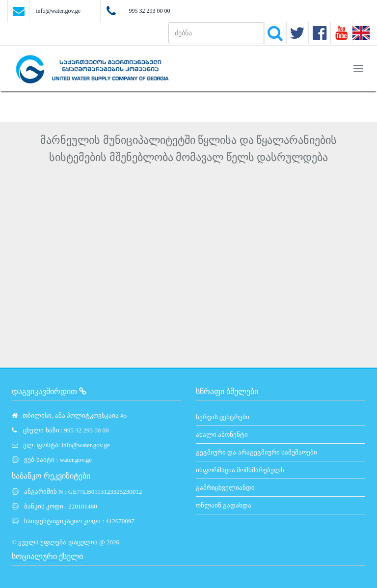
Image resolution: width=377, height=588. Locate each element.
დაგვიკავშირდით (49, 391)
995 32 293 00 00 (149, 11)
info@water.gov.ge (58, 11)
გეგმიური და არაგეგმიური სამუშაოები (256, 452)
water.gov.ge (76, 460)
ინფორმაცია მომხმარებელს (240, 470)
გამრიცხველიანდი (225, 488)
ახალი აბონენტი (222, 435)
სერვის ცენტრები (223, 417)
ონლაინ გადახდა (224, 505)
